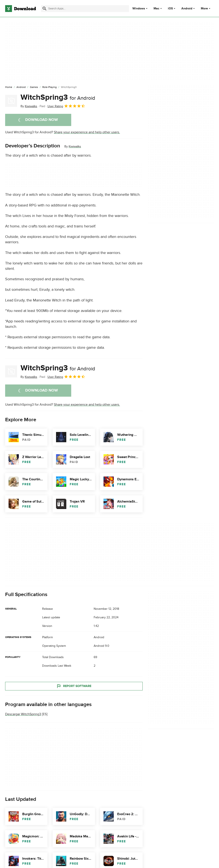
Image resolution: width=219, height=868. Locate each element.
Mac (156, 9)
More (206, 8)
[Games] (34, 87)
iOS (170, 9)
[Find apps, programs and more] (85, 9)
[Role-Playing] (50, 87)
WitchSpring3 (58, 97)
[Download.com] (21, 9)
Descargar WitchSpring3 (23, 714)
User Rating (66, 106)
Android (187, 9)
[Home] (9, 87)
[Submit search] (44, 9)
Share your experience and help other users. (87, 132)
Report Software (74, 686)
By (29, 106)
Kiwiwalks (75, 146)
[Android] (21, 87)
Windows (139, 9)
